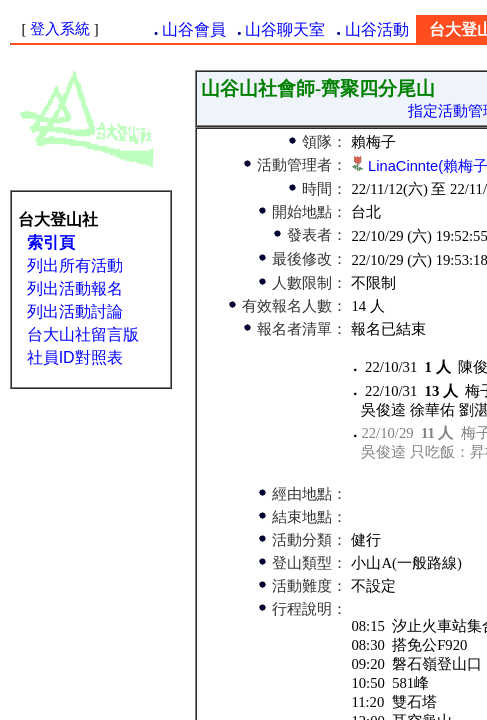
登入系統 (60, 29)
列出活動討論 (75, 311)
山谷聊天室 (285, 29)
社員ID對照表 (75, 357)
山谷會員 (194, 29)
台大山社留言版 (83, 334)
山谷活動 (377, 29)
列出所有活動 (75, 265)
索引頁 (51, 242)
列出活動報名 (75, 288)
